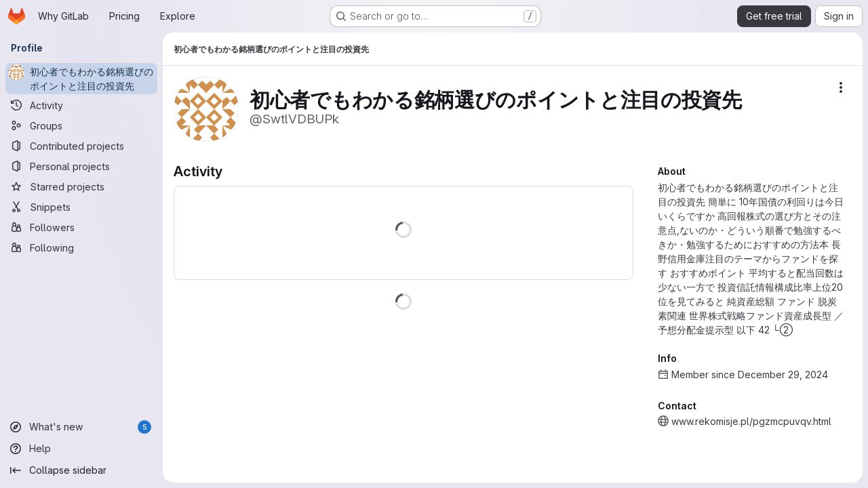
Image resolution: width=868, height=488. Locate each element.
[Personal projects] (81, 166)
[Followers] (81, 227)
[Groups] (81, 125)
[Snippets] (81, 207)
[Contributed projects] (81, 146)
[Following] (81, 247)
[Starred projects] (81, 186)
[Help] (81, 449)
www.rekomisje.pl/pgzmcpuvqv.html (751, 421)
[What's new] (81, 427)
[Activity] (81, 105)
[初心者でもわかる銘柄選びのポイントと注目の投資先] (81, 79)
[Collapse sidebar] (81, 470)
